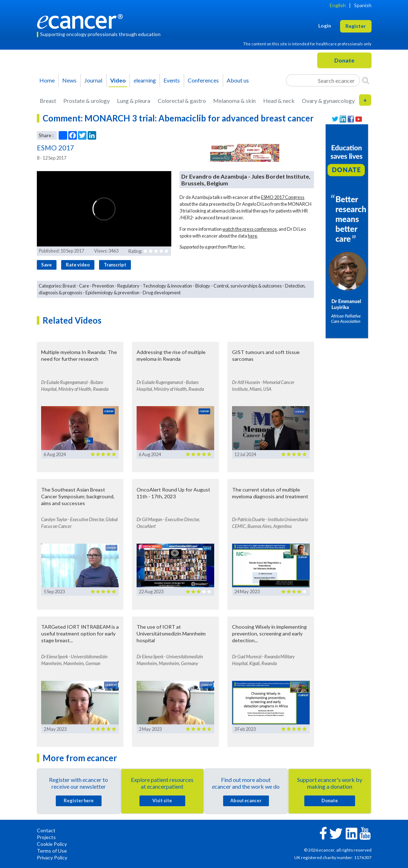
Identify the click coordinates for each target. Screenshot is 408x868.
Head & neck (279, 101)
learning (145, 80)
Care (84, 286)
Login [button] (325, 26)
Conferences (203, 80)
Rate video (78, 265)
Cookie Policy (52, 844)
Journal (93, 80)
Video (118, 80)
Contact (46, 830)
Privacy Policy (52, 857)
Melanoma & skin (234, 101)
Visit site (162, 800)
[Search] (366, 80)
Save (46, 265)
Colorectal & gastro (182, 101)
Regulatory (128, 286)
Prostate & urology (87, 101)
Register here (79, 800)
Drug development (162, 293)
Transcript (115, 265)
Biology (203, 286)
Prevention (103, 286)
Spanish (363, 5)
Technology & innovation (167, 286)
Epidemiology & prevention (112, 293)
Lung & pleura (134, 101)
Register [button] (356, 26)
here (252, 236)
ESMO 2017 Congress (283, 197)
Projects (46, 837)
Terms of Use (52, 851)
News (69, 80)
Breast (48, 101)
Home (47, 80)
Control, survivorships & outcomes (248, 286)
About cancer (246, 800)
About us (238, 80)
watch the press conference (250, 229)
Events (172, 80)
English (338, 5)
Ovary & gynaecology (328, 101)
